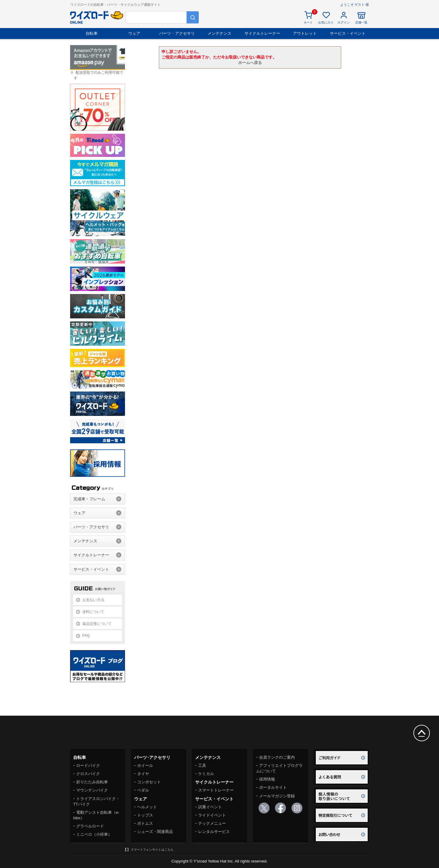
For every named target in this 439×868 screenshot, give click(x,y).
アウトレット (305, 33)
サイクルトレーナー (262, 33)
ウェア (134, 33)
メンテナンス (220, 33)
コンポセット (149, 782)
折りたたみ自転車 (92, 782)
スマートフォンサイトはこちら (152, 850)
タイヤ (143, 774)
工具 (202, 765)
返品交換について (97, 624)
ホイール (145, 765)
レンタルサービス (214, 832)
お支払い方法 (93, 600)
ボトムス (145, 823)
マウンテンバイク (92, 790)
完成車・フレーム (89, 499)
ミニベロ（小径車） (94, 834)
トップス (145, 815)
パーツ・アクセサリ (177, 33)
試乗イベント (210, 807)
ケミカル (206, 774)
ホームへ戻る (250, 63)
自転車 (92, 33)
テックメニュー (212, 823)
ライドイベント (212, 815)
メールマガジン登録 (277, 796)
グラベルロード (90, 826)
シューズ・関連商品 (155, 832)
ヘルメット (147, 807)
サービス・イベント (348, 33)
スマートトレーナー (216, 790)
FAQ (86, 636)
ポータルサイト (273, 787)
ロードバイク (88, 765)
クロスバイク (88, 774)
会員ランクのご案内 (277, 757)
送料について (93, 612)
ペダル (143, 790)
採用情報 (267, 779)
